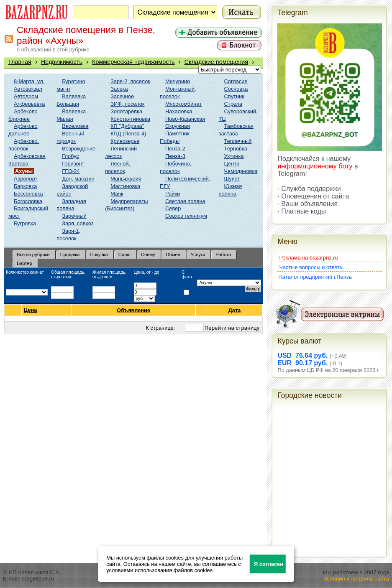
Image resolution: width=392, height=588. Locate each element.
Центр (232, 164)
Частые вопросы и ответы (311, 267)
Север (173, 208)
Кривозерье (125, 141)
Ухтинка (234, 156)
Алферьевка (29, 104)
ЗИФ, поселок (127, 104)
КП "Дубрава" (127, 126)
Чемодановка (241, 171)
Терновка (236, 149)
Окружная (178, 126)
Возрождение (79, 149)
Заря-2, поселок (130, 81)
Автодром (26, 96)
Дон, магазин (78, 179)
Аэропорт (26, 179)
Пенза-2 (175, 149)
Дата (235, 310)
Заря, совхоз (78, 223)
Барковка (25, 186)
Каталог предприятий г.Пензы (316, 277)
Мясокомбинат (183, 104)
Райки (173, 194)
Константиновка (130, 119)
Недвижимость (62, 62)
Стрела (233, 104)
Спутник (234, 96)
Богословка (28, 201)
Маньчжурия (126, 179)
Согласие (236, 81)
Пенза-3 (175, 156)
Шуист (232, 179)
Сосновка (236, 89)
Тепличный (238, 141)
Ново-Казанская (185, 119)
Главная (20, 62)
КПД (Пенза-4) (128, 134)
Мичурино (178, 81)
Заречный (74, 216)
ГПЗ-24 (71, 171)
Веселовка (75, 126)
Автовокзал (28, 89)
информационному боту (315, 166)
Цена (30, 310)
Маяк (117, 194)
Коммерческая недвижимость (133, 62)
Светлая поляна (185, 201)
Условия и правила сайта (356, 579)
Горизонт (73, 164)
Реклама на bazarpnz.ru (308, 258)
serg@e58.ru (38, 579)
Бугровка (25, 223)
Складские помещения (216, 62)
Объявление (134, 310)
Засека (119, 89)
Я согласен (269, 564)
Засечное (122, 96)
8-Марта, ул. (29, 81)
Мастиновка (125, 186)
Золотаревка (126, 111)
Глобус (70, 156)
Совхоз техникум (186, 216)
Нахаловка (179, 111)
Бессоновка (28, 194)
